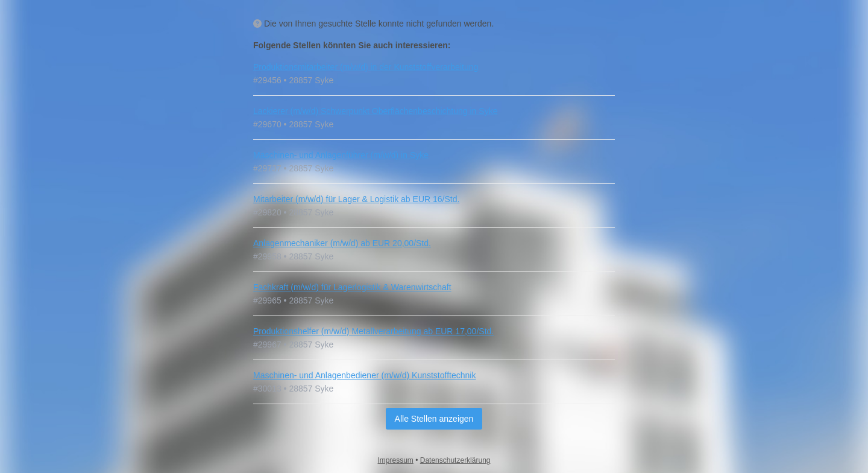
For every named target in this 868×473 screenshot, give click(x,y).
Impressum (396, 460)
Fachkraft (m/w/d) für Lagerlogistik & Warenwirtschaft (352, 287)
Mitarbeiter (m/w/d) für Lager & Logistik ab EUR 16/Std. (356, 199)
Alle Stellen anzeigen (434, 419)
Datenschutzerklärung (455, 460)
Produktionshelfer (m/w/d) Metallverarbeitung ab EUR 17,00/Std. (373, 331)
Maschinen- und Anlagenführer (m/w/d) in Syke (341, 155)
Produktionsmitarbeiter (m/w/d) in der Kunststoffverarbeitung (366, 67)
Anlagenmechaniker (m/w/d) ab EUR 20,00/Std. (342, 243)
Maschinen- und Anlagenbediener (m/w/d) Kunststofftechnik (364, 375)
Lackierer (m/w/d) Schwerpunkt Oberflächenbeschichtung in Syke (375, 111)
